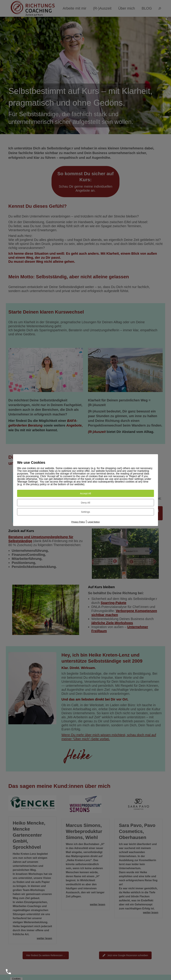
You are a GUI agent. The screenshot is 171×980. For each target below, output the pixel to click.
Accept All (85, 493)
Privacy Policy (78, 522)
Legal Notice (94, 522)
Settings (85, 512)
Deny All (85, 503)
